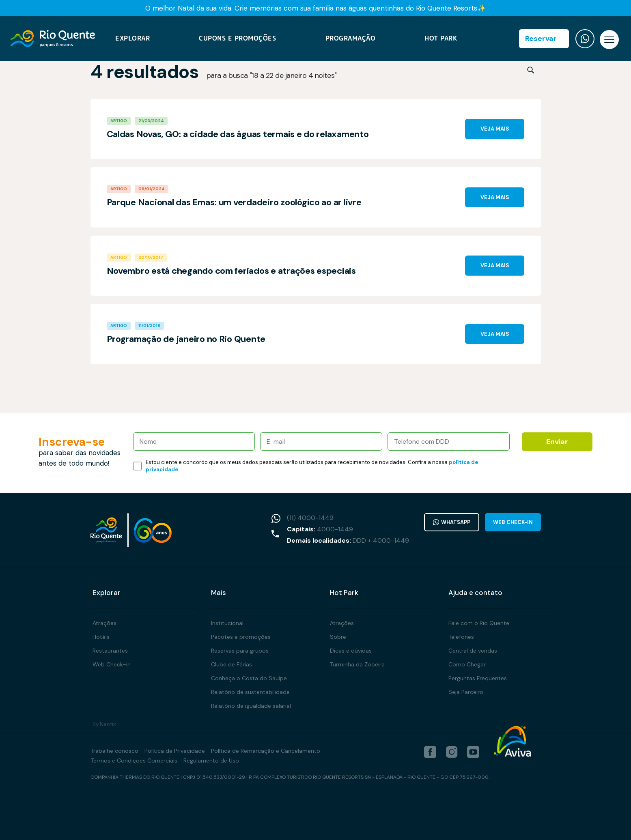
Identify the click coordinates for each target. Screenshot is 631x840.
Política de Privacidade (175, 751)
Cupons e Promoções (237, 40)
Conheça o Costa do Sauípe (249, 678)
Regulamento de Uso (211, 761)
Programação (351, 40)
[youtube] (473, 752)
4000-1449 (333, 529)
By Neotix (104, 724)
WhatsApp (450, 522)
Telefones (461, 637)
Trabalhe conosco (114, 751)
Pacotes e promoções (241, 637)
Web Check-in (513, 522)
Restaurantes (110, 651)
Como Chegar (467, 664)
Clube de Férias (232, 664)
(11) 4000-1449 (308, 518)
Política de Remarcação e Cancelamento (266, 751)
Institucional (227, 623)
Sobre (338, 637)
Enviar (557, 442)
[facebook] (430, 752)
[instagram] (452, 752)
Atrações (104, 623)
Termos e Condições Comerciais (134, 761)
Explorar (132, 40)
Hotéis (101, 637)
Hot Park (441, 40)
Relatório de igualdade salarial (251, 706)
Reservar (541, 39)
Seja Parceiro (466, 692)
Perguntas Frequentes (478, 678)
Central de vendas (473, 651)
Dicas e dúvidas (351, 651)
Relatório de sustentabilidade (250, 692)
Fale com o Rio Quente (479, 623)
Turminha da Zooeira (357, 664)
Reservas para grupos (240, 651)
